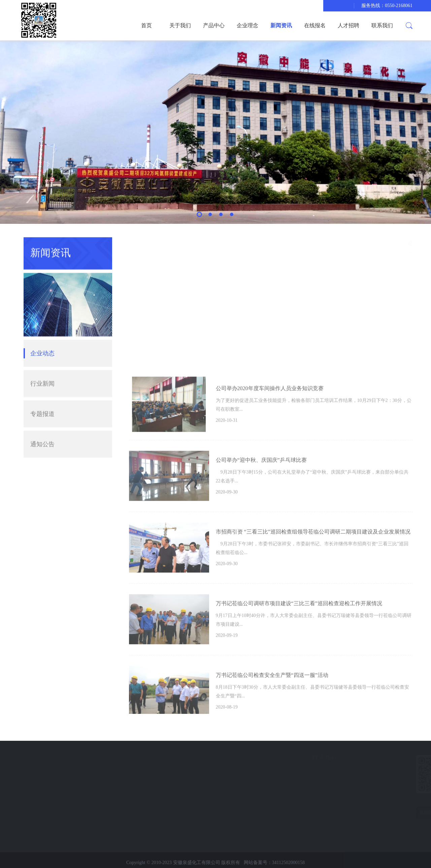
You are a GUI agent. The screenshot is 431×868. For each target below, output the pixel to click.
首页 (146, 25)
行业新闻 (42, 371)
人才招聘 (349, 25)
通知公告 (42, 432)
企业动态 (42, 341)
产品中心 (214, 25)
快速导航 (42, 758)
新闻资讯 (281, 25)
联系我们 (382, 25)
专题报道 (42, 402)
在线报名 (315, 25)
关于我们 (180, 25)
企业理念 (247, 25)
